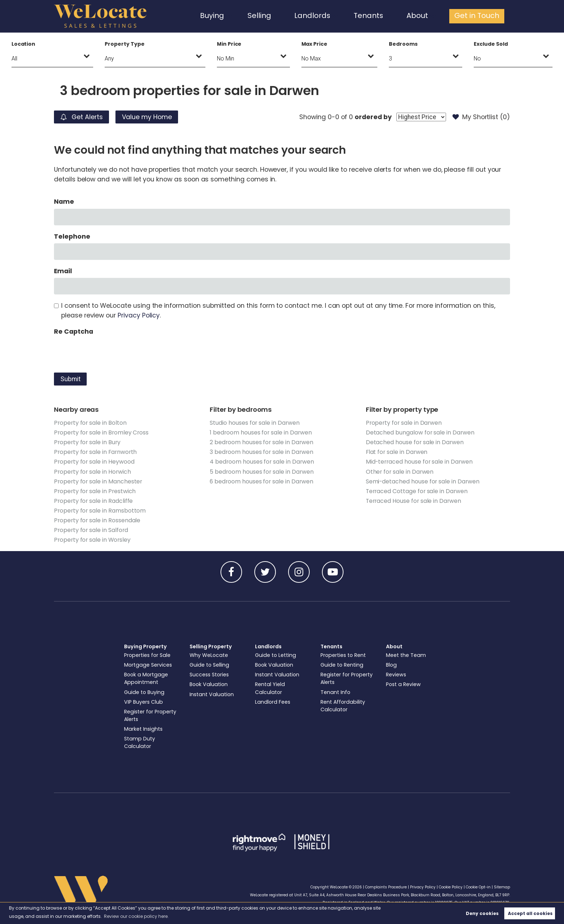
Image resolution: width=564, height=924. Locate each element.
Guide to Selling (209, 665)
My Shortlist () (481, 117)
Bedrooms (403, 44)
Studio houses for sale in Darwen (254, 423)
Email (63, 271)
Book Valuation (209, 684)
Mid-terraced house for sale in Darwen (419, 462)
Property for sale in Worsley (92, 540)
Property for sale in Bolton (90, 423)
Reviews (396, 675)
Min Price (229, 44)
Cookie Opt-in (478, 887)
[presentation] (109, 352)
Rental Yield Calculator (270, 688)
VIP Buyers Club (144, 702)
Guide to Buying (144, 692)
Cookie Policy (451, 887)
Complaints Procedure (386, 887)
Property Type (124, 44)
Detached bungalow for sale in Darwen (420, 432)
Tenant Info (335, 692)
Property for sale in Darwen (404, 423)
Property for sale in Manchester (98, 481)
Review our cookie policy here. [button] (136, 916)
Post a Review (403, 684)
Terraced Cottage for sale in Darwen (417, 491)
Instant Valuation (212, 694)
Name (64, 202)
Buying (234, 16)
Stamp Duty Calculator (140, 742)
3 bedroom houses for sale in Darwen (261, 452)
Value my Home (147, 117)
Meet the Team (406, 655)
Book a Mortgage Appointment (146, 678)
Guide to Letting (276, 655)
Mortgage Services (148, 665)
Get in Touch (479, 16)
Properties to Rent (343, 655)
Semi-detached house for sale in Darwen (423, 481)
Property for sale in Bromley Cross (101, 432)
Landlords (326, 16)
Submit (70, 379)
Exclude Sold (491, 44)
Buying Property (145, 646)
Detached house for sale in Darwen (415, 442)
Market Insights (143, 729)
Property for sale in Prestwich (95, 491)
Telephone (72, 236)
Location (24, 44)
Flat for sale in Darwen (397, 452)
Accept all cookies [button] (530, 913)
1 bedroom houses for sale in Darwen (261, 432)
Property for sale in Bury (87, 442)
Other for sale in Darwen (400, 472)
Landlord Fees (273, 702)
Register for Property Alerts (150, 715)
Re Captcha (73, 332)
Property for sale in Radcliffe (93, 501)
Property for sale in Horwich (92, 472)
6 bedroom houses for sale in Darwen (261, 481)
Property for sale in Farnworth (95, 452)
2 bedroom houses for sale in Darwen (261, 442)
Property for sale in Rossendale (97, 520)
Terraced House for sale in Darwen (413, 501)
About (424, 16)
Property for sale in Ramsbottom (100, 511)
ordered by (373, 117)
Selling (278, 16)
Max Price (315, 44)
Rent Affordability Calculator (343, 706)
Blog (391, 665)
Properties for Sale (147, 655)
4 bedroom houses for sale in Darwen (262, 462)
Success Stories (209, 675)
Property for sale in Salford (91, 530)
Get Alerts (82, 117)
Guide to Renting (342, 665)
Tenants (378, 16)
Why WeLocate (209, 655)
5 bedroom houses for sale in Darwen (261, 472)
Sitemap (502, 887)
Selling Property (211, 646)
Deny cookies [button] (482, 913)
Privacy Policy (139, 315)
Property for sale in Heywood (94, 462)
